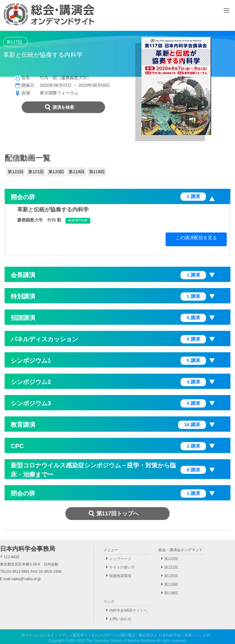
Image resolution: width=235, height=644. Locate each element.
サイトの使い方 (122, 567)
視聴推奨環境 (120, 576)
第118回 (97, 172)
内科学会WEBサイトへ (128, 610)
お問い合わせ (120, 619)
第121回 (36, 172)
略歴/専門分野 (78, 220)
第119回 (76, 172)
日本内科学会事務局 (28, 549)
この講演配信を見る (196, 238)
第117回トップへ (117, 514)
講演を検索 (63, 107)
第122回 (15, 172)
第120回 (56, 172)
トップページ (120, 559)
